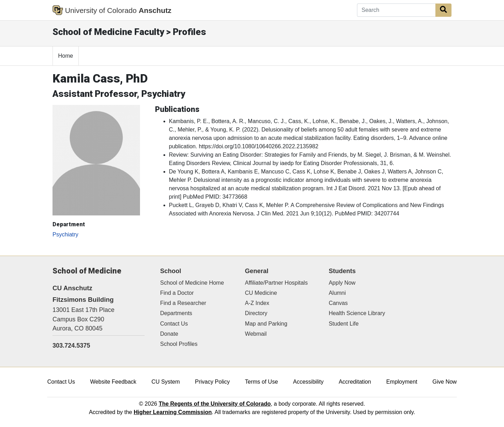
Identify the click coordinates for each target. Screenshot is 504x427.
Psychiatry (65, 234)
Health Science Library (357, 313)
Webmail (256, 334)
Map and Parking (266, 324)
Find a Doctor (177, 293)
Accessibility (308, 382)
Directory (256, 313)
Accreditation (355, 382)
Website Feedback (113, 382)
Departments (176, 313)
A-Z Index (257, 303)
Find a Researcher (183, 303)
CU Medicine (261, 293)
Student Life (344, 324)
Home (66, 56)
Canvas (338, 303)
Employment (402, 382)
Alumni (337, 293)
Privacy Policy (212, 382)
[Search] (396, 10)
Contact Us (174, 324)
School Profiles (179, 344)
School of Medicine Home (192, 283)
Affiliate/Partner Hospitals (276, 283)
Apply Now (342, 283)
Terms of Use (261, 382)
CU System (166, 382)
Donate (169, 334)
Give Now (445, 382)
